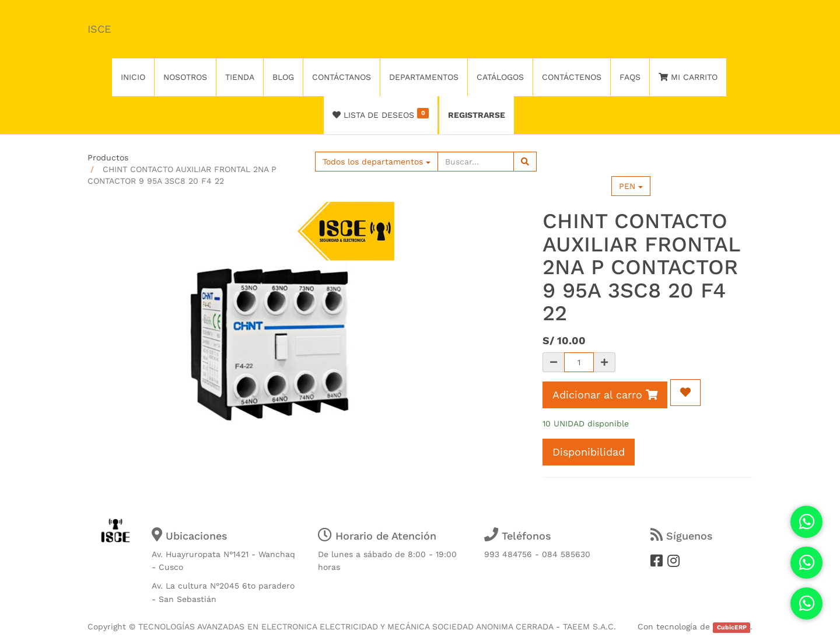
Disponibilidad (589, 452)
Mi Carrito (688, 77)
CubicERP (732, 627)
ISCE (99, 29)
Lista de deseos (381, 114)
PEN (631, 186)
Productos (108, 157)
